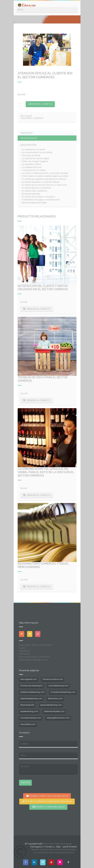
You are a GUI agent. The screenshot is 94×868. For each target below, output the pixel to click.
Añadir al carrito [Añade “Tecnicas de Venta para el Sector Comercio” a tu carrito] (39, 400)
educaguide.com (28, 679)
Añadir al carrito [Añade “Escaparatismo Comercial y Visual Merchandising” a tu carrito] (39, 587)
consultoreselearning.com (63, 692)
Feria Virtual (24, 654)
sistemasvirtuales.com (54, 711)
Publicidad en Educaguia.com (33, 660)
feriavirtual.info (27, 705)
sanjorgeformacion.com (58, 718)
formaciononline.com (53, 679)
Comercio (38, 118)
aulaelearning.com (29, 711)
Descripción (27, 133)
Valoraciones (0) (29, 138)
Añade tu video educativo (48, 807)
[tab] (47, 133)
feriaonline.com (55, 699)
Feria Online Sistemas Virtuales (57, 844)
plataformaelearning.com (32, 692)
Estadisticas (25, 651)
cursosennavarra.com (31, 718)
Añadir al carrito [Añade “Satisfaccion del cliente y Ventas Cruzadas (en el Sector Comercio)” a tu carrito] (39, 309)
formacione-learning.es (31, 686)
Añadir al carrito (40, 104)
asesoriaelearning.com (51, 705)
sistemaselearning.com (31, 699)
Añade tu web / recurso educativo (47, 796)
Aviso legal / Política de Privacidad (36, 645)
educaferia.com (28, 724)
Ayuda (22, 648)
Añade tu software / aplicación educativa (47, 801)
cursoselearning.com (58, 686)
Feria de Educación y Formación (34, 657)
